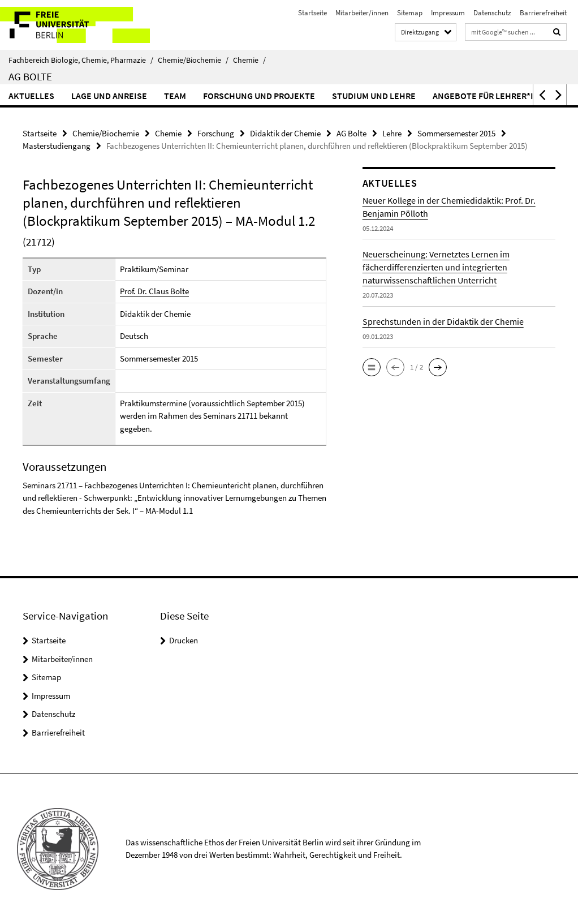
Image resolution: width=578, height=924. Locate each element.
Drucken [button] (184, 640)
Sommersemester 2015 (456, 133)
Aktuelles (31, 96)
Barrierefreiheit (543, 13)
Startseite (312, 13)
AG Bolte (30, 76)
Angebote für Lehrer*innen (495, 96)
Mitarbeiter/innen (362, 13)
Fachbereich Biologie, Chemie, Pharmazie (81, 60)
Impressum (448, 13)
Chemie (249, 60)
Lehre (392, 133)
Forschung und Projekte (259, 96)
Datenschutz (492, 13)
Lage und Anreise (109, 96)
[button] (541, 95)
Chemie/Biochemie (193, 60)
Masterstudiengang (57, 146)
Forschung (216, 133)
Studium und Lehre (374, 96)
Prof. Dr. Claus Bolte (154, 291)
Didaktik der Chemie (285, 133)
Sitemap (410, 13)
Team (175, 96)
